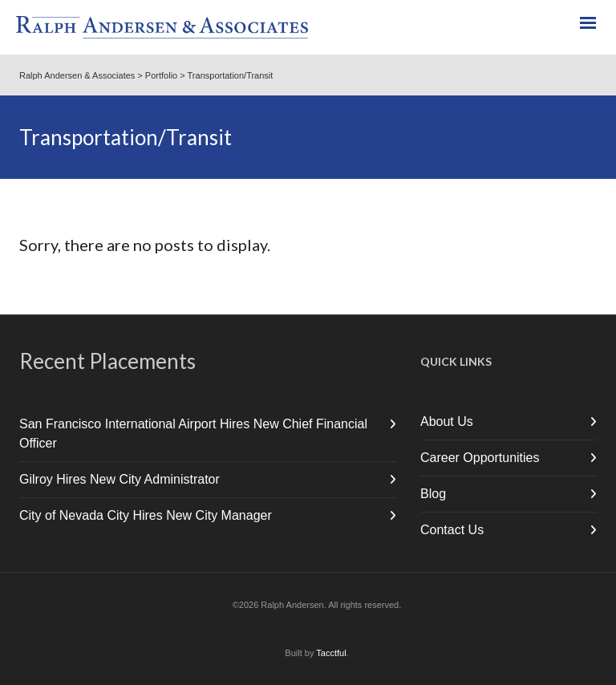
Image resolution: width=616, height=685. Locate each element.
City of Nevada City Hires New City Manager (146, 515)
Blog (433, 494)
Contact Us (452, 530)
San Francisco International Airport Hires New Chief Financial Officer (193, 434)
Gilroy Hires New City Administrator (120, 479)
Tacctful (331, 653)
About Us (447, 422)
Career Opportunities (480, 458)
